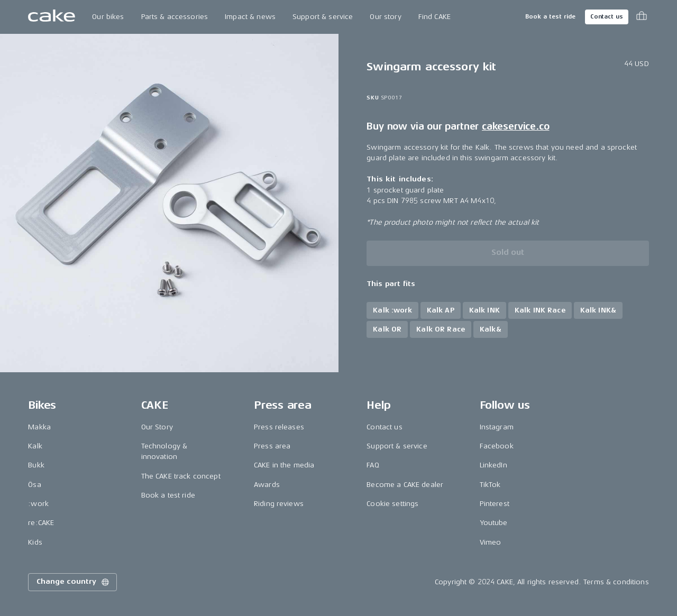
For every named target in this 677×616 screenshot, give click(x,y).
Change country (74, 582)
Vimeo (491, 542)
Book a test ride (550, 17)
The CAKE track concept (181, 476)
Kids (35, 542)
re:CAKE (41, 523)
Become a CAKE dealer (405, 485)
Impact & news (250, 17)
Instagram (497, 427)
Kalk (35, 446)
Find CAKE (434, 17)
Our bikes (108, 17)
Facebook (497, 446)
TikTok (490, 485)
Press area (272, 446)
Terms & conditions (616, 582)
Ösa (34, 485)
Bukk (36, 465)
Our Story (157, 427)
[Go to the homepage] (52, 17)
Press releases (279, 427)
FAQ (373, 465)
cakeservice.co (515, 126)
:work (38, 504)
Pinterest (495, 504)
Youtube (494, 523)
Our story (385, 17)
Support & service (323, 17)
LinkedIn (493, 465)
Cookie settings (392, 504)
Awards (267, 485)
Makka (39, 427)
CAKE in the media (284, 465)
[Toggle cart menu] (642, 17)
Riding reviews (279, 504)
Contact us (607, 17)
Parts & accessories (175, 17)
